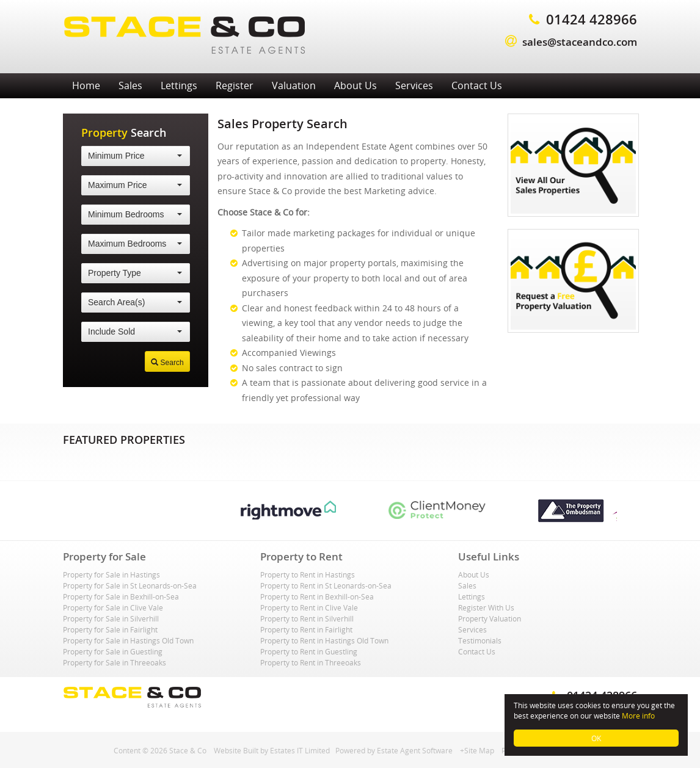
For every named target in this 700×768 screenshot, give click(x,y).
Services (414, 85)
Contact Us (477, 85)
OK (596, 738)
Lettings (179, 85)
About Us (355, 85)
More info (638, 715)
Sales (130, 85)
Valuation (294, 85)
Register (235, 85)
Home (86, 85)
